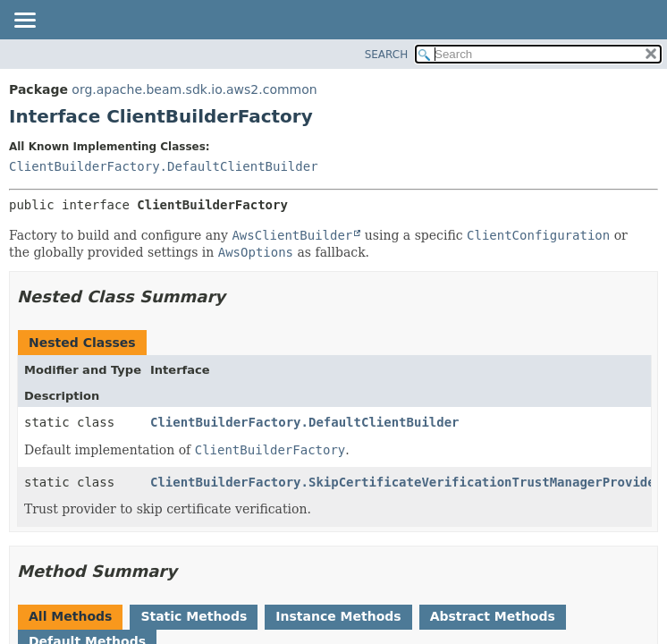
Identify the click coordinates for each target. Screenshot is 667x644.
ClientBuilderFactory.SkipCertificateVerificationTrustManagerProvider (406, 482)
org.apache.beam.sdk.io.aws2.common (194, 89)
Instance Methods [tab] (338, 616)
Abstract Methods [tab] (493, 616)
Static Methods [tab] (194, 616)
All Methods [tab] (70, 616)
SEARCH (387, 55)
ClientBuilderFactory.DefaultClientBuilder (164, 166)
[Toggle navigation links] (24, 21)
